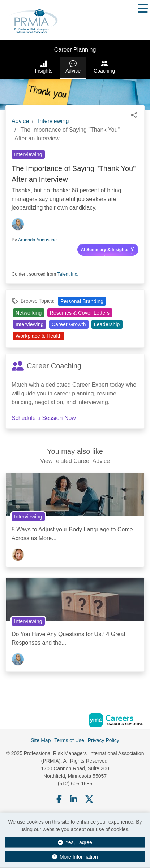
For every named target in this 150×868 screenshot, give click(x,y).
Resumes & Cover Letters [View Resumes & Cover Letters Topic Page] (80, 313)
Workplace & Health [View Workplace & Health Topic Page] (39, 336)
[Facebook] (59, 799)
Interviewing (53, 121)
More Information (75, 857)
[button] (143, 14)
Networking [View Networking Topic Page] (29, 313)
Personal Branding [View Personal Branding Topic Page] (82, 301)
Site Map (41, 740)
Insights (44, 67)
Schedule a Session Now (44, 418)
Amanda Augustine (37, 240)
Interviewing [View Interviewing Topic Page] (28, 154)
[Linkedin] (74, 799)
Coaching (104, 67)
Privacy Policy (104, 740)
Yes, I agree (75, 842)
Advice (73, 67)
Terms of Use (69, 740)
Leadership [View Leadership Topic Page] (107, 324)
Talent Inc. (68, 274)
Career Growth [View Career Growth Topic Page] (69, 324)
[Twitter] (89, 799)
